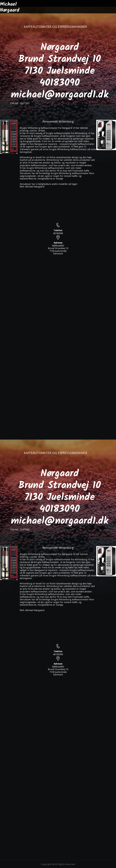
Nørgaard (60, 48)
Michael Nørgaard (10, 7)
